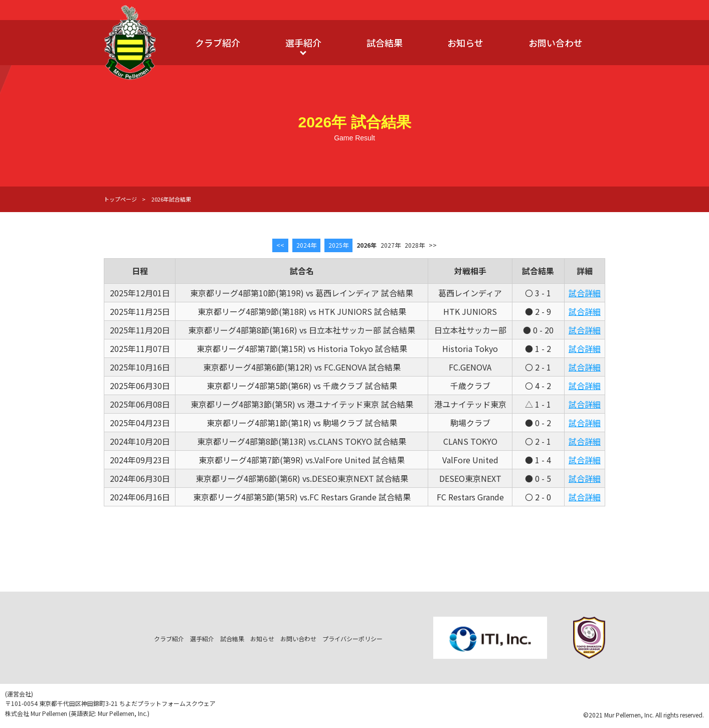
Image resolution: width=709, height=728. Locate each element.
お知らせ (465, 43)
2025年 (338, 245)
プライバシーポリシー (352, 639)
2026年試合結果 (171, 199)
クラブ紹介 (218, 43)
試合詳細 (585, 293)
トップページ (120, 199)
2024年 (306, 245)
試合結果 (385, 43)
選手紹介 (303, 43)
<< (280, 245)
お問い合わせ (556, 43)
